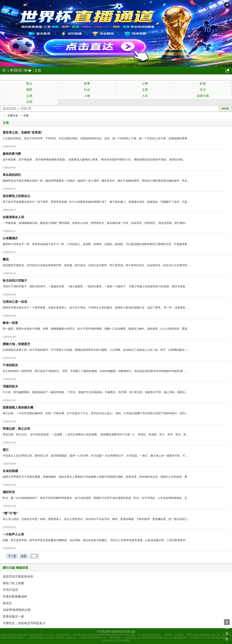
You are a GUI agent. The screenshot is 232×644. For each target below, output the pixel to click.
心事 (145, 84)
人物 (87, 96)
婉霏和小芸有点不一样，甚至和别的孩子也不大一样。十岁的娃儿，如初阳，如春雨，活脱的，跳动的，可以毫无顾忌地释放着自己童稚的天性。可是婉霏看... (96, 244)
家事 (87, 84)
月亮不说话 (10, 590)
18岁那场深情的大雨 (17, 610)
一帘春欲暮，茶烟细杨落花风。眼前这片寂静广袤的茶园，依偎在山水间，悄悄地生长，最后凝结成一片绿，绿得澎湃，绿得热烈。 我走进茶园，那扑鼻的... (95, 223)
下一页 (12, 556)
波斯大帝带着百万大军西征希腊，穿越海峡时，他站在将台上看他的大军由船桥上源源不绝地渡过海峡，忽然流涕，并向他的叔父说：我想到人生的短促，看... (96, 477)
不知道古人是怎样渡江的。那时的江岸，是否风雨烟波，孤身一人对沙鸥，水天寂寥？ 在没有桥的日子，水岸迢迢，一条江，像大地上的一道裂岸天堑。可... (95, 456)
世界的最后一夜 (13, 616)
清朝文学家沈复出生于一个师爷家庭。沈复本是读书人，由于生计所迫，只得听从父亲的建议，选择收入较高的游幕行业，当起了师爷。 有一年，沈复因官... (95, 308)
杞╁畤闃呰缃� (17, 70)
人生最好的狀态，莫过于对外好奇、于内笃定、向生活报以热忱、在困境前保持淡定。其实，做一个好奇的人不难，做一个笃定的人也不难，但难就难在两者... (96, 138)
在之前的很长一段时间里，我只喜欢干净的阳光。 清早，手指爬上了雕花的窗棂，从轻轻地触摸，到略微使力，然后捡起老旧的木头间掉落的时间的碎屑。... (95, 371)
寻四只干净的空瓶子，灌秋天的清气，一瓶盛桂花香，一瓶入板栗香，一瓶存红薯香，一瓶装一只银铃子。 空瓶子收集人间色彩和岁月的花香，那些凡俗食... (95, 286)
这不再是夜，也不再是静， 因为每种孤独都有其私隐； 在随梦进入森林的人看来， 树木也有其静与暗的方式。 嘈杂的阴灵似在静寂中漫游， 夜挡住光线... (94, 159)
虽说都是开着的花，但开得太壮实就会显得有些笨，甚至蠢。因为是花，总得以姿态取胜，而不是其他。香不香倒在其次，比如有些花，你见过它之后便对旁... (96, 265)
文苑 (38, 70)
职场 (203, 84)
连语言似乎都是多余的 (18, 576)
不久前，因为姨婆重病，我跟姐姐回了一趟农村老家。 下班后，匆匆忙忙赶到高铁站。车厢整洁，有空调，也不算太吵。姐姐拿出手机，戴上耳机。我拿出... (95, 392)
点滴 (29, 96)
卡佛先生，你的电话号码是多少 (24, 623)
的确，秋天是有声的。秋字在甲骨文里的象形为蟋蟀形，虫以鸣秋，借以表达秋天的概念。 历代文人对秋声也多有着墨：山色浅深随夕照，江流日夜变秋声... (95, 540)
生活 (203, 90)
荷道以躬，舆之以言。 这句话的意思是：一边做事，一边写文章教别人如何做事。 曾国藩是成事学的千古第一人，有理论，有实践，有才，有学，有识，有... (95, 434)
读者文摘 (203, 96)
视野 (29, 90)
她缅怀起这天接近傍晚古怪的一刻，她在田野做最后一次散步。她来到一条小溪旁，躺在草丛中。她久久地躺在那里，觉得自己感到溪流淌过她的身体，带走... (96, 181)
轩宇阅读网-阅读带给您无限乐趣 (116, 632)
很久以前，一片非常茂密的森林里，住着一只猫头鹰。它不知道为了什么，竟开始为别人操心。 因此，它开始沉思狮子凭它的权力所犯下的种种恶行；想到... (95, 413)
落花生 (7, 603)
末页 (24, 556)
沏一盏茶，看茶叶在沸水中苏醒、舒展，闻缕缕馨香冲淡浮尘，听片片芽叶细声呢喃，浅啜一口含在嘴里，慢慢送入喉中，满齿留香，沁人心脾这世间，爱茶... (96, 329)
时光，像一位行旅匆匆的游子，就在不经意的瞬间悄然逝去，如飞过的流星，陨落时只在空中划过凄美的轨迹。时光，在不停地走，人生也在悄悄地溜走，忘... (96, 498)
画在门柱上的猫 (13, 583)
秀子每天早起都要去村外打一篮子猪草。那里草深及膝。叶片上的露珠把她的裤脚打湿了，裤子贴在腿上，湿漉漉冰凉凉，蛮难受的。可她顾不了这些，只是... (96, 202)
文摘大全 (13, 115)
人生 (145, 96)
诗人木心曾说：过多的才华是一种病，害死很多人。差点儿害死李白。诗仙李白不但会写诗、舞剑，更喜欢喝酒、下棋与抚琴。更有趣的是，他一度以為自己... (96, 519)
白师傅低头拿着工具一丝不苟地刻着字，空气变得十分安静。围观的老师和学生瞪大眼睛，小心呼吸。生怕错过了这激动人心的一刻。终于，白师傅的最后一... (96, 350)
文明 (29, 102)
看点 (29, 84)
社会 (87, 90)
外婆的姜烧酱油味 (15, 596)
